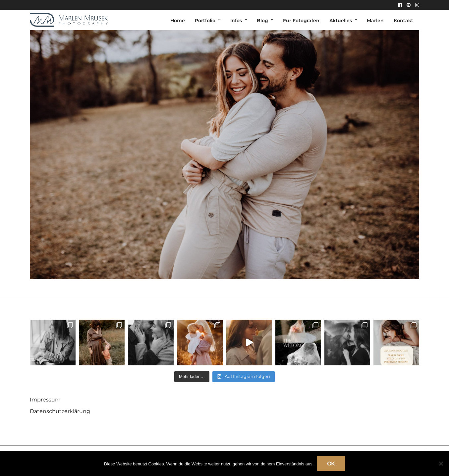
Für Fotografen (301, 21)
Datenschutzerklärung (60, 411)
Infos (236, 21)
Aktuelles (341, 21)
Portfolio (205, 21)
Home (178, 21)
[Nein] (441, 463)
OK (331, 464)
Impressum (45, 400)
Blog (262, 21)
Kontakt (403, 21)
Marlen (375, 21)
